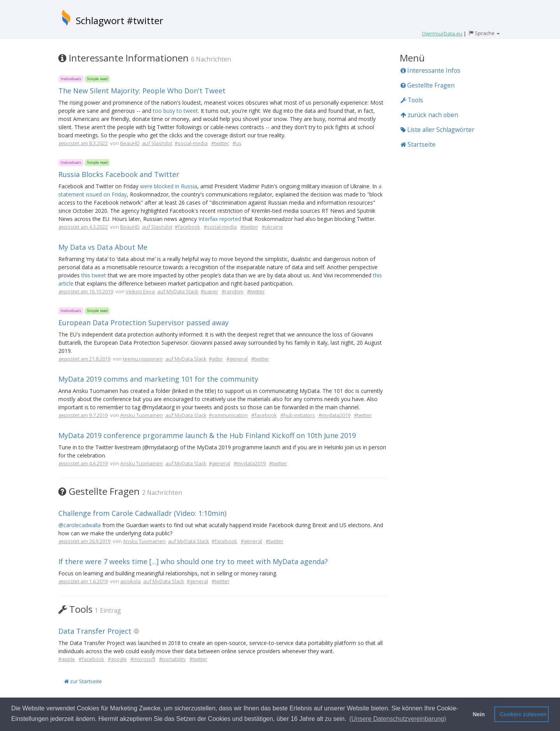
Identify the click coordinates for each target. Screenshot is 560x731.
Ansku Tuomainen (142, 415)
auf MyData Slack (178, 291)
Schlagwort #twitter (120, 20)
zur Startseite (83, 681)
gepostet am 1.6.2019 (83, 581)
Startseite (418, 144)
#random (233, 291)
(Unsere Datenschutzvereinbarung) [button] (398, 719)
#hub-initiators (298, 415)
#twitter (220, 143)
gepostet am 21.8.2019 (84, 359)
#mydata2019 (334, 415)
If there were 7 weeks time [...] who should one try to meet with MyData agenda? (193, 561)
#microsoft (143, 659)
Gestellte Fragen (428, 85)
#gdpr (216, 359)
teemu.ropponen (143, 359)
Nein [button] (479, 714)
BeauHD (130, 143)
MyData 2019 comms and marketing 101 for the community (158, 379)
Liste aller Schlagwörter (437, 130)
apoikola (130, 581)
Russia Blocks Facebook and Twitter (119, 174)
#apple (67, 659)
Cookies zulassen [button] (523, 714)
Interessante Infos (430, 70)
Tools (412, 100)
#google (117, 659)
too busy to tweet (175, 111)
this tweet (94, 275)
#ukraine (272, 227)
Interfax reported (220, 219)
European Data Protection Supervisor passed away (143, 323)
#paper (209, 291)
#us (237, 143)
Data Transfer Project (95, 631)
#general (237, 359)
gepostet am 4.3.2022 (83, 227)
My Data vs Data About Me (103, 247)
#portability (172, 659)
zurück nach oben (429, 115)
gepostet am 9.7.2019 (83, 415)
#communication (228, 415)
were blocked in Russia (169, 186)
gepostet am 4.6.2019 (83, 463)
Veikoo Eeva (140, 291)
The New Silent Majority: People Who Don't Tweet (142, 91)
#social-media (191, 143)
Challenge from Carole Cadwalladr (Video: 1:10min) (142, 513)
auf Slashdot (157, 143)
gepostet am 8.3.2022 (83, 143)
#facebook (187, 227)
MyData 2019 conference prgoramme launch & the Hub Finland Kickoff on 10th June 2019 (207, 435)
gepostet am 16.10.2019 (86, 291)
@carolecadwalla (80, 525)
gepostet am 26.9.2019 (84, 541)
